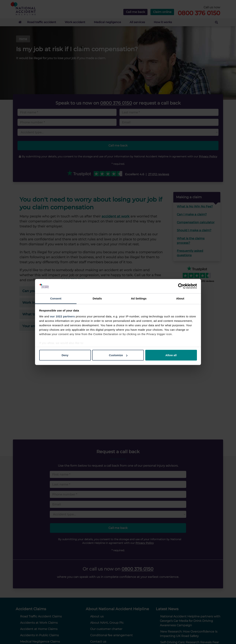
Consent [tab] (56, 298)
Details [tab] (97, 298)
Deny (65, 355)
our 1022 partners (63, 316)
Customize (118, 355)
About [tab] (180, 298)
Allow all (171, 355)
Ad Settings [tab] (139, 298)
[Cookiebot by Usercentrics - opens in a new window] (181, 286)
